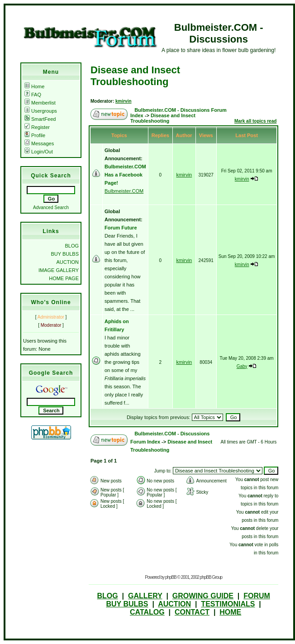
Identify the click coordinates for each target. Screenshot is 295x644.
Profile (35, 135)
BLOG (72, 246)
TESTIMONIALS (228, 604)
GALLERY (145, 596)
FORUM (257, 596)
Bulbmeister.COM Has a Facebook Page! (125, 175)
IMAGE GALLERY (59, 270)
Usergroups (41, 111)
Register (37, 127)
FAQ (33, 95)
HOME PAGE (64, 278)
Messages (39, 143)
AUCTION (68, 262)
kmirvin (124, 101)
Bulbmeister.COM (124, 191)
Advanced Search (51, 208)
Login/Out (39, 152)
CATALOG (147, 612)
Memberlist (40, 103)
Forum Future (121, 228)
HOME (230, 612)
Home (34, 86)
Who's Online (51, 302)
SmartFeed (40, 119)
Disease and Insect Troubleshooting (135, 76)
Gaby (242, 366)
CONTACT (192, 612)
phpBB (171, 577)
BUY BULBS (65, 254)
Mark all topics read (255, 121)
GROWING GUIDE (203, 596)
